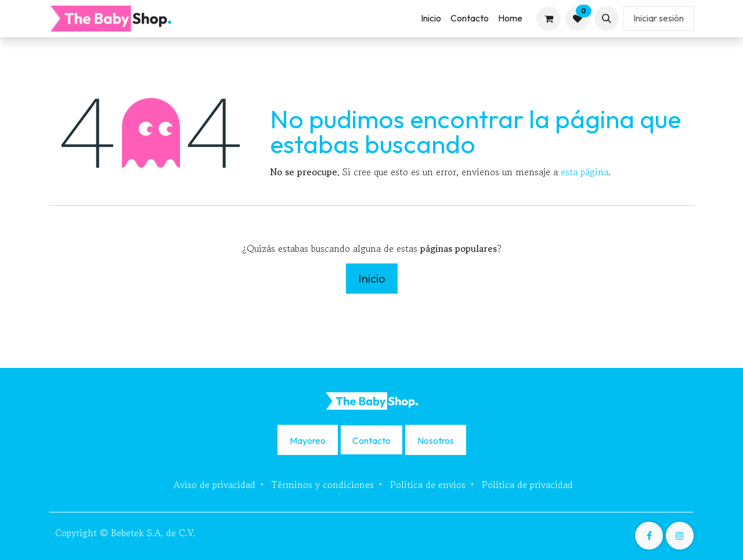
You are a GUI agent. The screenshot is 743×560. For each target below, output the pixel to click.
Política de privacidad (527, 485)
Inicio (372, 278)
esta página (585, 172)
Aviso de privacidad (214, 485)
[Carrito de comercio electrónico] (549, 19)
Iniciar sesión (659, 18)
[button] (607, 19)
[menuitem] (431, 18)
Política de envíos (428, 485)
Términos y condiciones (323, 485)
